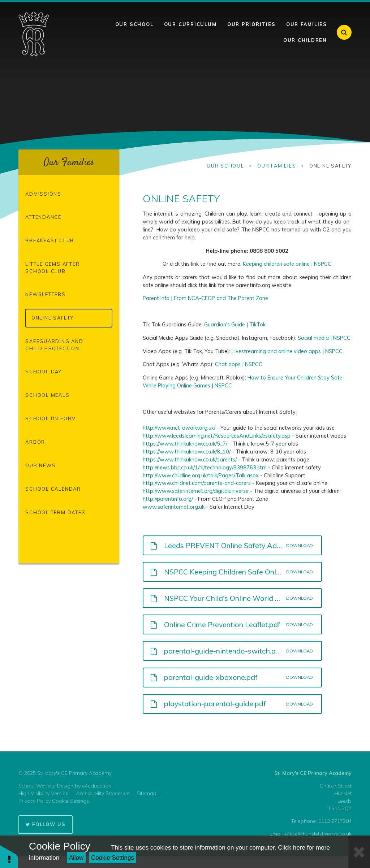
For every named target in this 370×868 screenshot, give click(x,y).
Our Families (277, 166)
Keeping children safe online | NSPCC (287, 264)
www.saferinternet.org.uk (174, 507)
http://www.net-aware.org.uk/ (179, 428)
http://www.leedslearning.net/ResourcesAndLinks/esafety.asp (217, 436)
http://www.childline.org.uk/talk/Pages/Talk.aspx (201, 475)
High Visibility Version (44, 793)
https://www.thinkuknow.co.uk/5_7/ (185, 444)
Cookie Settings (113, 858)
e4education (97, 786)
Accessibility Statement (103, 793)
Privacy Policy (35, 801)
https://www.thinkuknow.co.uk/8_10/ (187, 452)
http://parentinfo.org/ (168, 499)
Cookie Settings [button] (70, 801)
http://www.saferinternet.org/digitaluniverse (196, 491)
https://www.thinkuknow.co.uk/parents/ (190, 459)
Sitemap (147, 793)
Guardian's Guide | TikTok (235, 324)
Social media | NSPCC (324, 338)
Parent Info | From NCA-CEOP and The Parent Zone (205, 298)
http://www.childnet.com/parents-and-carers (197, 483)
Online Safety (330, 166)
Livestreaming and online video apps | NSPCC (287, 351)
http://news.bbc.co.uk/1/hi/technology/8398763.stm (205, 467)
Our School (225, 166)
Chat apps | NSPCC (239, 364)
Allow (76, 858)
